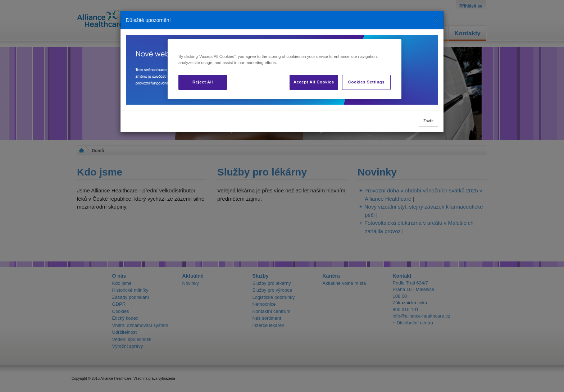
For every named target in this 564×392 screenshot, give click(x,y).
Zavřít (428, 121)
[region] (285, 69)
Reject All (203, 82)
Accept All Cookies (314, 82)
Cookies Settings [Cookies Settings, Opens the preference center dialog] (366, 82)
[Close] (436, 19)
